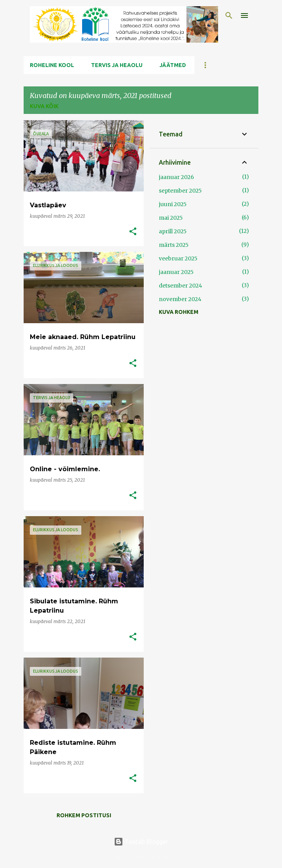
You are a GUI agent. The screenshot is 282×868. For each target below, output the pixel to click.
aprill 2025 (173, 231)
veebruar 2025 (178, 258)
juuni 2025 (173, 204)
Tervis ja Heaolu (117, 65)
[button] (133, 232)
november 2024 (180, 299)
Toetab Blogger (141, 842)
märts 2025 (174, 245)
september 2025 (180, 191)
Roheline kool (52, 65)
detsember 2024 (181, 286)
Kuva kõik (44, 106)
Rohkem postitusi (84, 815)
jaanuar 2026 (176, 177)
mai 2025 (171, 218)
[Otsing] (229, 15)
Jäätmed (173, 65)
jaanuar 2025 (176, 272)
